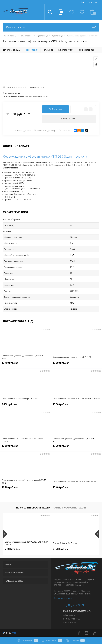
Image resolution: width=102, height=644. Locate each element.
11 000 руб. (77, 406)
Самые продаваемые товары (70, 508)
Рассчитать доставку (45, 131)
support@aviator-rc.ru (80, 611)
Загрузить (75, 297)
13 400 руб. (25, 364)
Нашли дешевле (23, 131)
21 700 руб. (61, 549)
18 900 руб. (25, 489)
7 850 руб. (13, 549)
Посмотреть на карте (63, 598)
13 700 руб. (77, 364)
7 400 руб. (25, 406)
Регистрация (92, 2)
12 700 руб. (25, 447)
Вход (82, 2)
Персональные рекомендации (33, 508)
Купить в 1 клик (69, 119)
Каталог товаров (51, 27)
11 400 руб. (77, 489)
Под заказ (65, 131)
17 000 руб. (77, 447)
